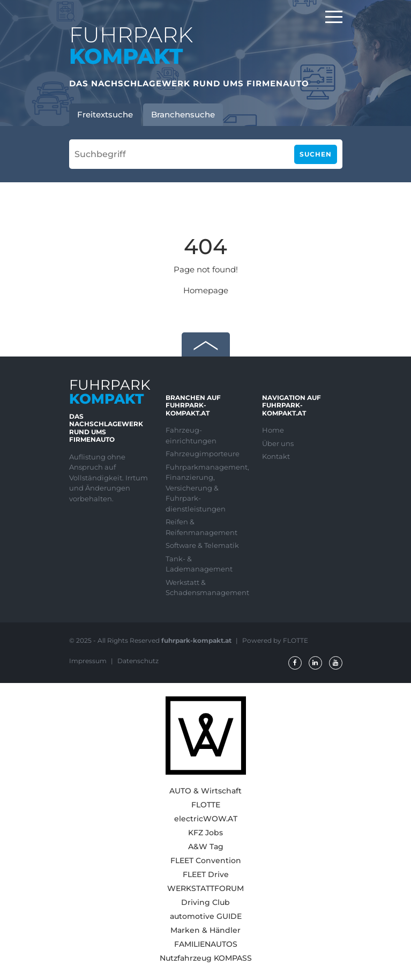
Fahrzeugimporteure (203, 454)
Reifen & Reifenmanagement (201, 527)
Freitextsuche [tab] (105, 114)
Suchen (316, 154)
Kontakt (276, 456)
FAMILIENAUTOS (206, 944)
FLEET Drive (206, 874)
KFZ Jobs (205, 833)
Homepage (206, 290)
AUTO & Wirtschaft (205, 791)
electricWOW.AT (206, 819)
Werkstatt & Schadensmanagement (206, 588)
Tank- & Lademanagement (199, 564)
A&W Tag (206, 847)
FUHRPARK (131, 45)
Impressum (89, 661)
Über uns (278, 443)
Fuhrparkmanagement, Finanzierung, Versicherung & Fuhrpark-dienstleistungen (206, 488)
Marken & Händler (205, 930)
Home (273, 430)
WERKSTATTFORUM (205, 888)
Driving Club (205, 902)
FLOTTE (206, 805)
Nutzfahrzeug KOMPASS (206, 958)
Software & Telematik (202, 545)
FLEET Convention (206, 860)
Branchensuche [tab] (183, 114)
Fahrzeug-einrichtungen (191, 435)
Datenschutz (138, 661)
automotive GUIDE (206, 916)
